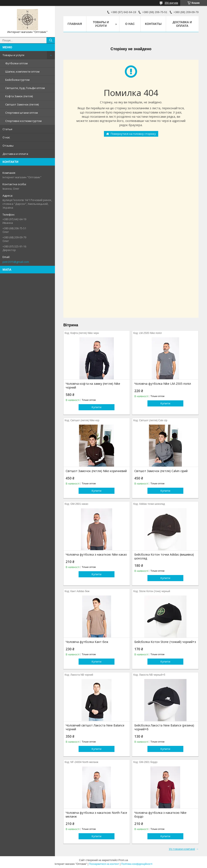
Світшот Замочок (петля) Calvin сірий (161, 471)
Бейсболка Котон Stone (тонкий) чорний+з (165, 642)
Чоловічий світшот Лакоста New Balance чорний (95, 727)
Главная (75, 24)
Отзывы (8, 146)
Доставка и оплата (15, 154)
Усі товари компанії (182, 849)
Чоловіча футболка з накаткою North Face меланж (96, 815)
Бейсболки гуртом (17, 80)
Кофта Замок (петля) (19, 96)
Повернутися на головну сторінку (133, 134)
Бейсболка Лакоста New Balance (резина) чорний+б (164, 727)
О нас (6, 137)
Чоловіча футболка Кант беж (87, 642)
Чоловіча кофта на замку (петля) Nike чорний (93, 386)
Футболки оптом (16, 63)
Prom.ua (123, 860)
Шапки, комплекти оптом (22, 72)
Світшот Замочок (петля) (22, 104)
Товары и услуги (13, 55)
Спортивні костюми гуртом (23, 121)
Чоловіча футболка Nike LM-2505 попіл (163, 384)
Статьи (7, 129)
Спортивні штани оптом (22, 113)
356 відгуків (171, 3)
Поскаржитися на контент (104, 864)
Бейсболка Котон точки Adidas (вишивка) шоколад (164, 556)
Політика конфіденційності (137, 864)
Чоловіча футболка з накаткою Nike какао (96, 555)
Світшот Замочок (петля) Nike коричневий (96, 471)
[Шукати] (51, 40)
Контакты (153, 24)
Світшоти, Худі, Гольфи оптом (25, 88)
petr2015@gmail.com (16, 262)
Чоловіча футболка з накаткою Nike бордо (160, 815)
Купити (97, 407)
